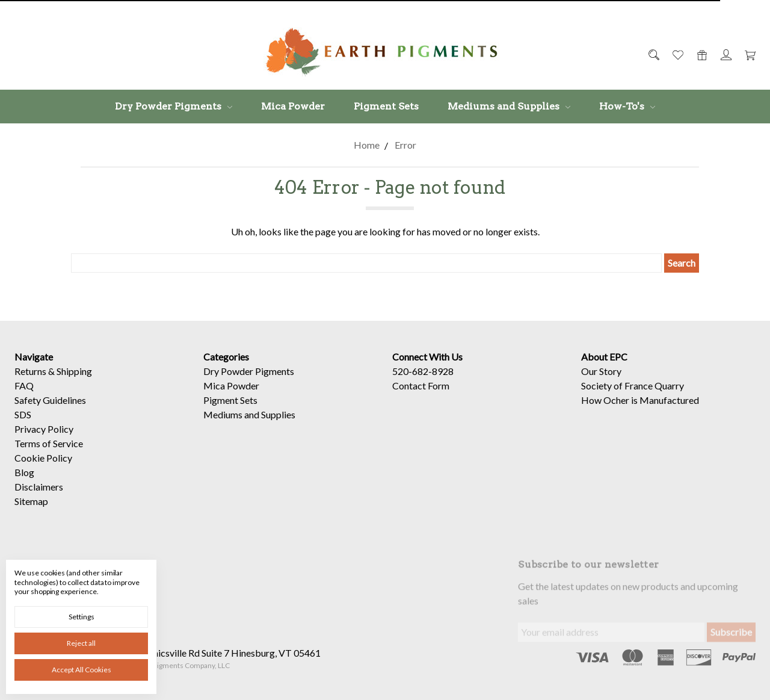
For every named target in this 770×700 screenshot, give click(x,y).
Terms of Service (49, 443)
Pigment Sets (386, 106)
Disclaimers (39, 487)
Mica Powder (293, 106)
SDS (23, 414)
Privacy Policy (44, 429)
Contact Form (421, 386)
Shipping (74, 371)
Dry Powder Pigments (174, 106)
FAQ (24, 386)
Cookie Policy (43, 458)
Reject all (81, 643)
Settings (82, 617)
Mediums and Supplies (509, 106)
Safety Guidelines (50, 400)
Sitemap (31, 501)
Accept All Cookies (82, 670)
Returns (30, 371)
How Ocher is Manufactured (640, 400)
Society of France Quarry (633, 386)
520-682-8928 (423, 371)
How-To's (627, 106)
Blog (24, 472)
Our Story (601, 371)
